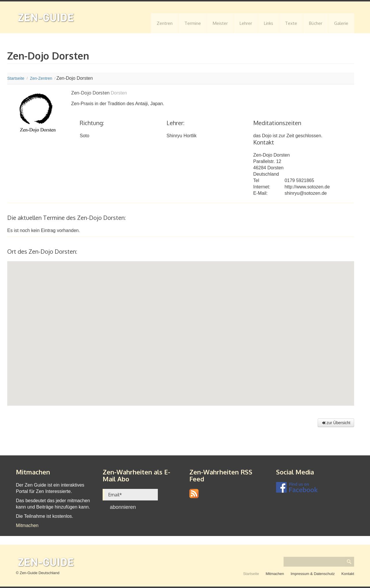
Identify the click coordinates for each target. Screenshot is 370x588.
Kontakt (348, 574)
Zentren (165, 23)
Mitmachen (27, 525)
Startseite (251, 574)
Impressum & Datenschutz (312, 574)
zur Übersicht (336, 423)
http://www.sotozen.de (307, 187)
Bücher (316, 23)
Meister (220, 23)
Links (269, 23)
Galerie (341, 23)
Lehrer (246, 23)
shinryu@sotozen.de (306, 193)
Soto (85, 136)
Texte (291, 23)
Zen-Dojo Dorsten (271, 155)
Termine (193, 23)
